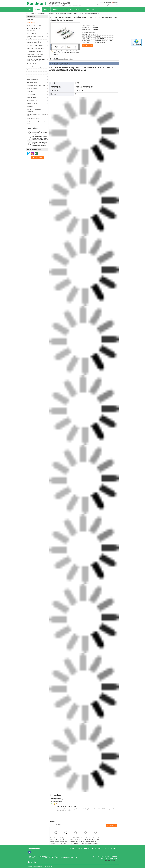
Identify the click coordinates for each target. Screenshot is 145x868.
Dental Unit (30, 20)
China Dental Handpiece (44, 856)
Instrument (30, 107)
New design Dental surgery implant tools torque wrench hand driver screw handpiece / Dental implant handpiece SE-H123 (40, 140)
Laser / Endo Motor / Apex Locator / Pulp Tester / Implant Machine (36, 42)
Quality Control (67, 10)
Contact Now (88, 45)
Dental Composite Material (34, 119)
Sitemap (114, 848)
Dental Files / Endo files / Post (35, 26)
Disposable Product (32, 82)
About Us (46, 10)
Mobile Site (32, 862)
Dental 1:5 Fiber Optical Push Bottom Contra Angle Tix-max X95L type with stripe (40, 144)
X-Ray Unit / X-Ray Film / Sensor (35, 49)
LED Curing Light (31, 33)
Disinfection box (31, 76)
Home (30, 10)
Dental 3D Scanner (32, 88)
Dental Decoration (32, 97)
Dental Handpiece (42, 14)
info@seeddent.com (111, 860)
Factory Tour (56, 10)
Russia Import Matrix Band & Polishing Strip (37, 115)
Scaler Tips (30, 91)
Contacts (106, 848)
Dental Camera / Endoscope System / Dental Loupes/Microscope (37, 60)
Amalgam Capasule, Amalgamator (36, 67)
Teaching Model (31, 94)
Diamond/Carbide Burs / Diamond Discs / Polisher (36, 30)
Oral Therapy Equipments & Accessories (34, 110)
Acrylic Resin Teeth (32, 101)
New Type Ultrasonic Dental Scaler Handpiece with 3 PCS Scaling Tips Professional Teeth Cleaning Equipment (65, 843)
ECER (76, 858)
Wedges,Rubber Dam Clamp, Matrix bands (36, 123)
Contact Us (78, 10)
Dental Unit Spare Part (33, 73)
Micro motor (30, 70)
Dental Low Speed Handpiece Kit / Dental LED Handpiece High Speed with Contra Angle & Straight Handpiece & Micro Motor (40, 134)
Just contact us (48, 866)
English (116, 2)
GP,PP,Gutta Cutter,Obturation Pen (36, 46)
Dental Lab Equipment (33, 79)
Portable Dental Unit (32, 104)
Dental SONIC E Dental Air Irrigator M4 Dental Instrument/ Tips (75, 840)
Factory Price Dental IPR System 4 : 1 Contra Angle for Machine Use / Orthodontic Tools (56, 841)
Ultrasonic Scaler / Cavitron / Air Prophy (35, 37)
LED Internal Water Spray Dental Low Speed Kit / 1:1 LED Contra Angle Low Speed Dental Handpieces (66, 53)
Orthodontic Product (32, 64)
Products (37, 10)
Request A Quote (90, 10)
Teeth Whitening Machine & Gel (35, 52)
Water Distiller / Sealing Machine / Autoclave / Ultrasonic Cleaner (36, 56)
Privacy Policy (32, 856)
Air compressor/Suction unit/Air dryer (36, 85)
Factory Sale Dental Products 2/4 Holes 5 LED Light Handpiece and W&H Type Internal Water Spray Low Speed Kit (86, 843)
